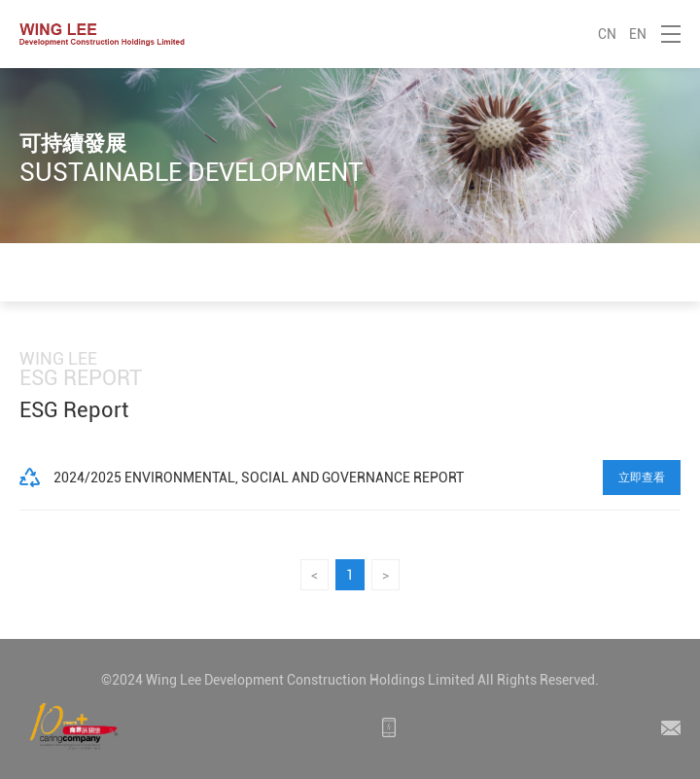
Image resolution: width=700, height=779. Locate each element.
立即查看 (642, 478)
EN (638, 34)
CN (607, 34)
